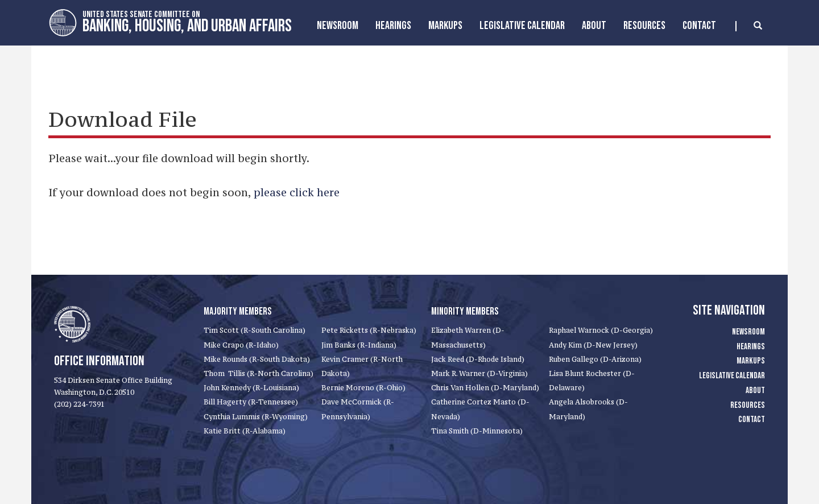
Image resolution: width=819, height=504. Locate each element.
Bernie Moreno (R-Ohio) (363, 388)
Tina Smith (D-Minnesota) (477, 431)
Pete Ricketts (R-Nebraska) (369, 330)
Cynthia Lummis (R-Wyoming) (256, 417)
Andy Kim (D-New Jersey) (593, 345)
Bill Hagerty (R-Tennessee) (251, 402)
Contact (699, 26)
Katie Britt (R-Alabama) (245, 431)
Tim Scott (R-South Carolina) (255, 330)
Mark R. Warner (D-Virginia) (479, 373)
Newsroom (338, 26)
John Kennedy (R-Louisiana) (251, 388)
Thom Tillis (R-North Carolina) (258, 373)
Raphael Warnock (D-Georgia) (601, 330)
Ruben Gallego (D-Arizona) (595, 359)
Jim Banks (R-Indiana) (359, 345)
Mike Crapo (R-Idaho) (241, 345)
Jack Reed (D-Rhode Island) (478, 359)
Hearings (393, 26)
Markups (751, 361)
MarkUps (445, 26)
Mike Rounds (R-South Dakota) (257, 359)
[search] (749, 26)
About (594, 26)
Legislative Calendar (522, 26)
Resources (644, 26)
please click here (297, 192)
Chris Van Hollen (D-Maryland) (485, 388)
